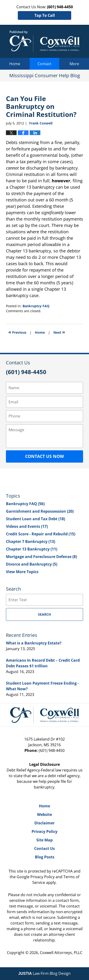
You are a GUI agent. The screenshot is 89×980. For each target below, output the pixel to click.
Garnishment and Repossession (40, 511)
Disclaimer (44, 823)
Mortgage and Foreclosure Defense (41, 557)
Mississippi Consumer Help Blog (44, 41)
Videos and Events (27, 526)
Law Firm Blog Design (44, 973)
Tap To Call (45, 15)
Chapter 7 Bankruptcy (30, 541)
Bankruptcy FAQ (36, 306)
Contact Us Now (44, 456)
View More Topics (22, 572)
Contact (44, 64)
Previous (17, 332)
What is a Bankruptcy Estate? (34, 643)
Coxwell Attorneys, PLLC (61, 953)
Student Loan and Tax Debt (35, 519)
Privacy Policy (44, 831)
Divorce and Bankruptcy (32, 564)
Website (44, 814)
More (74, 64)
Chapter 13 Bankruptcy (32, 549)
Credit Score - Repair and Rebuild (41, 534)
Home (15, 64)
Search (44, 614)
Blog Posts (45, 857)
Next (59, 332)
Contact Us (44, 848)
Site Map (44, 840)
